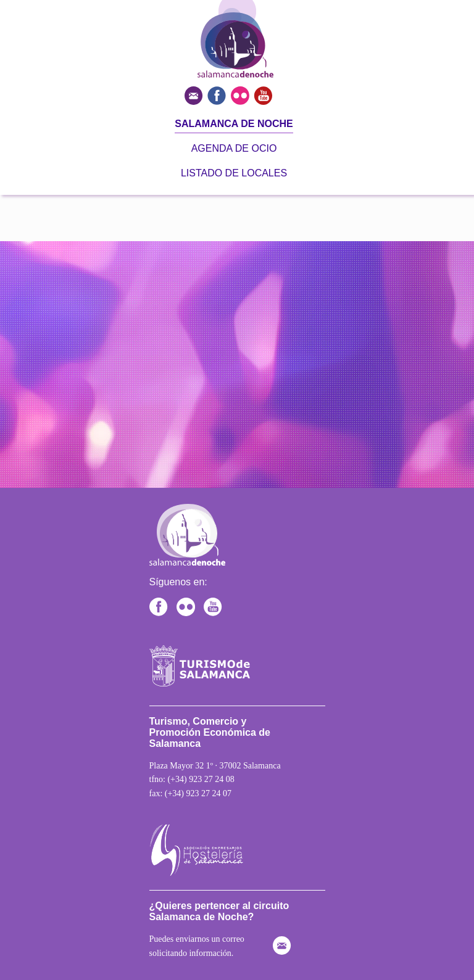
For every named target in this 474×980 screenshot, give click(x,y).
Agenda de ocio (234, 148)
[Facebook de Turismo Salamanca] (162, 606)
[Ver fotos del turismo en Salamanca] (242, 95)
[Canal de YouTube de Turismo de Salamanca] (216, 606)
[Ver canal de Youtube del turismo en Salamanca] (264, 95)
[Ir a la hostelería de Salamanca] (203, 845)
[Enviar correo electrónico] (196, 95)
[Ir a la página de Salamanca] (203, 661)
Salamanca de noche (234, 124)
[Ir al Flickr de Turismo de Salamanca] (189, 606)
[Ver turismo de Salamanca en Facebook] (219, 95)
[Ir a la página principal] (211, 75)
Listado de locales (234, 173)
